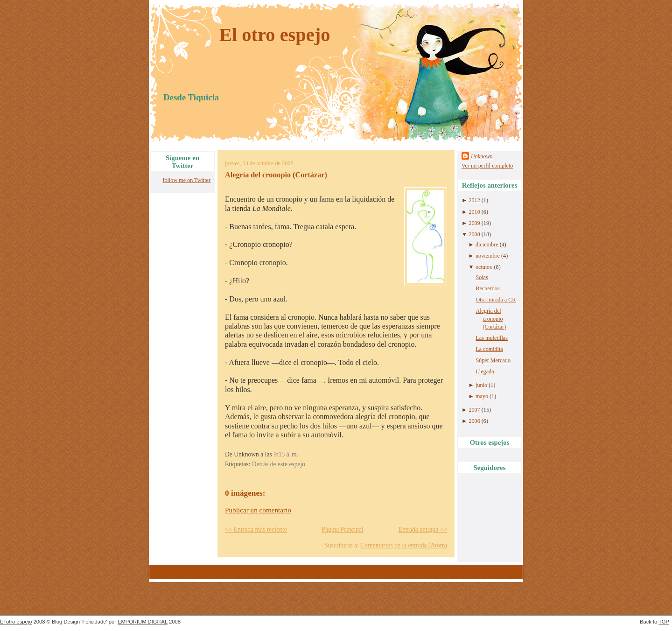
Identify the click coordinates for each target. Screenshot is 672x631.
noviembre (488, 256)
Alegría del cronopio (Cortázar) (276, 175)
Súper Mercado (493, 360)
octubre (484, 267)
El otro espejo (275, 35)
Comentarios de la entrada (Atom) (404, 545)
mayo (482, 396)
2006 (474, 421)
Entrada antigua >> (423, 529)
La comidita (489, 349)
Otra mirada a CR (496, 300)
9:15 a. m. (286, 454)
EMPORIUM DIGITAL (143, 622)
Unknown (482, 156)
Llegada (485, 372)
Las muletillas (492, 338)
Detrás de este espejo (279, 464)
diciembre (487, 245)
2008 (474, 234)
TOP (664, 622)
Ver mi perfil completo (487, 166)
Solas (482, 277)
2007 (474, 410)
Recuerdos (487, 288)
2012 (474, 200)
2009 (474, 223)
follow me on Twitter (186, 180)
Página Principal (342, 529)
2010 (474, 212)
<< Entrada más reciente (256, 529)
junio (481, 385)
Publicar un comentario (258, 510)
